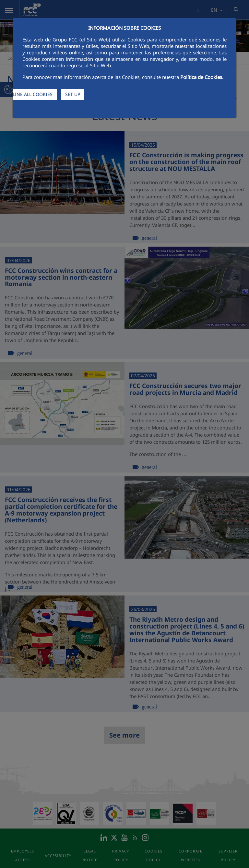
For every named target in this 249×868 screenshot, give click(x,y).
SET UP (73, 94)
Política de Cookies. (202, 77)
